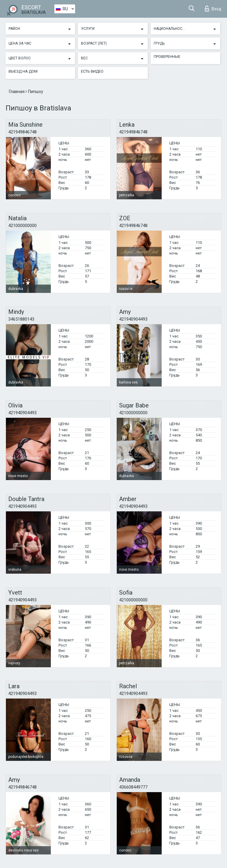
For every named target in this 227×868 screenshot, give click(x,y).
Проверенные (167, 57)
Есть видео (92, 71)
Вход (213, 9)
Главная (17, 92)
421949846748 (22, 132)
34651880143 (21, 319)
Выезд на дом (23, 71)
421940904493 (133, 319)
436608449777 (133, 787)
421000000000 (22, 226)
